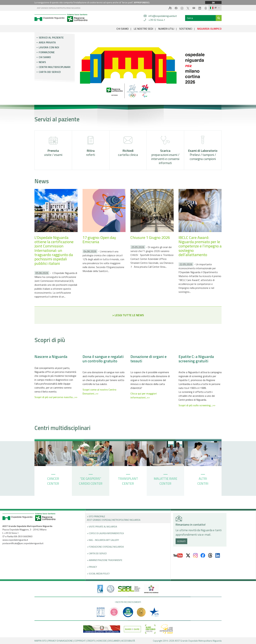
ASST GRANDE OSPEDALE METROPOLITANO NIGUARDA (59, 8)
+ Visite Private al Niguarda (102, 527)
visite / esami (53, 146)
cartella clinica (128, 146)
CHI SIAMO (123, 29)
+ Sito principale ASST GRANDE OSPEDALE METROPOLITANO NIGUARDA (114, 518)
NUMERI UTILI (166, 29)
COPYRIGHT (80, 641)
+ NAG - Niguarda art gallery (103, 540)
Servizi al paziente (51, 37)
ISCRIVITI (181, 541)
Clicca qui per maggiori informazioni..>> (144, 395)
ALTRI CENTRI (203, 480)
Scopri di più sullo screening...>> (197, 405)
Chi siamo (45, 57)
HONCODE (102, 641)
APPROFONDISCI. (142, 2)
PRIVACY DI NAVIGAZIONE (60, 641)
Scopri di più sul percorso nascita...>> (56, 397)
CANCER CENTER (53, 480)
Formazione (47, 52)
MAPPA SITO (41, 641)
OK (213, 2)
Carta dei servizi (50, 72)
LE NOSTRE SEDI (143, 29)
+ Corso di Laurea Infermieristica (105, 533)
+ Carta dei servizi (97, 553)
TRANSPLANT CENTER (128, 480)
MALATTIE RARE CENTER (165, 480)
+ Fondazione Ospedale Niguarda (105, 547)
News (42, 62)
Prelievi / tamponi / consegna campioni (203, 148)
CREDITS (91, 641)
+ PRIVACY (92, 567)
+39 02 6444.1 (157, 20)
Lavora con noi (49, 47)
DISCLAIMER (114, 641)
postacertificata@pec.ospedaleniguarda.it (23, 543)
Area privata (47, 42)
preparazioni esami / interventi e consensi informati (165, 150)
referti (91, 146)
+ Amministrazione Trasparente (105, 560)
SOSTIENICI (186, 29)
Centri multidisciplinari (55, 67)
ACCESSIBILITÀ (128, 641)
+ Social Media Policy (98, 574)
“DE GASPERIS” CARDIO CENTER (91, 480)
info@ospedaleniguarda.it (163, 16)
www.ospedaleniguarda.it (15, 540)
